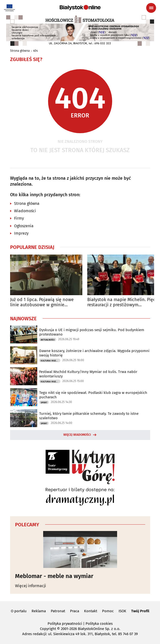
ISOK (122, 611)
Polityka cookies (99, 624)
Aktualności (48, 340)
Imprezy (21, 233)
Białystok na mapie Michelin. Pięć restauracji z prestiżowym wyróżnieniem (121, 302)
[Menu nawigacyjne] (151, 8)
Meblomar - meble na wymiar (54, 576)
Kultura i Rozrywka (51, 361)
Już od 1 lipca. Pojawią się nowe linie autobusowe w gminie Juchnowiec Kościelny (42, 302)
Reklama (39, 611)
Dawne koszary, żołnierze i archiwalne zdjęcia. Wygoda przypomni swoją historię (94, 353)
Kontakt (91, 611)
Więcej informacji (31, 586)
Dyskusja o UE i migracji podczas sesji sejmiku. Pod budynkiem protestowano (92, 332)
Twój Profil (140, 611)
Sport (44, 402)
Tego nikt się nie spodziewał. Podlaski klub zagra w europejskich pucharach (93, 395)
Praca (75, 611)
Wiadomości (25, 211)
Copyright (48, 629)
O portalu (19, 611)
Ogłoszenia (24, 226)
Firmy (19, 218)
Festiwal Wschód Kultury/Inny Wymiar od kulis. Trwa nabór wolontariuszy (88, 374)
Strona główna (20, 51)
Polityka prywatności (65, 624)
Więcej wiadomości (77, 435)
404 (35, 51)
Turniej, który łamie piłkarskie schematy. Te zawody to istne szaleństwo (89, 416)
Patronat (58, 611)
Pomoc (108, 611)
